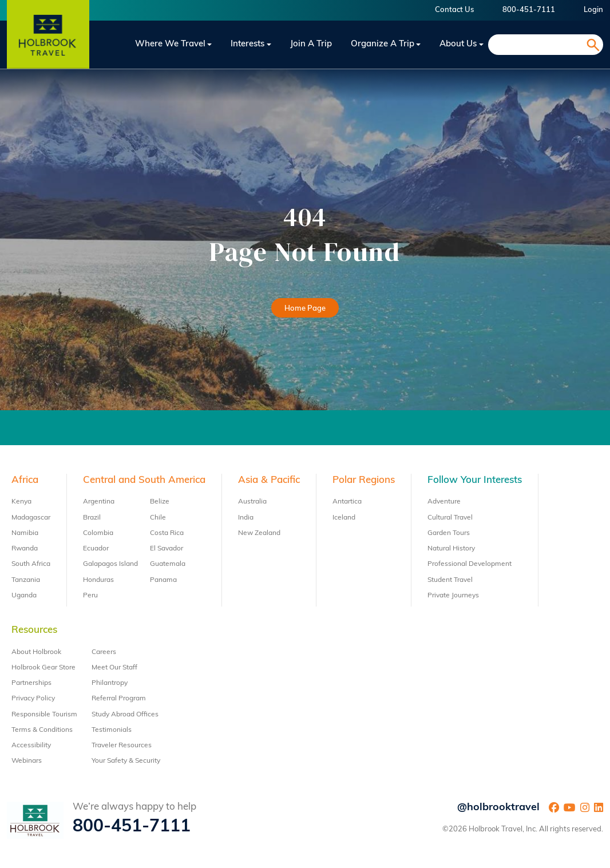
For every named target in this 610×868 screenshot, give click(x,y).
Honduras (98, 580)
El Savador (167, 549)
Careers (104, 652)
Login (593, 10)
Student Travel (450, 580)
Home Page (305, 309)
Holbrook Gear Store (43, 668)
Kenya (21, 502)
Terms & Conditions (42, 730)
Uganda (24, 596)
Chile (158, 518)
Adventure (444, 502)
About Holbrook (36, 652)
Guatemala (168, 564)
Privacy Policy (33, 699)
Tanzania (26, 580)
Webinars (27, 761)
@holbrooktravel (498, 808)
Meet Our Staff (114, 668)
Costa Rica (167, 533)
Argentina (99, 502)
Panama (163, 580)
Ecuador (96, 549)
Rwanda (25, 549)
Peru (90, 596)
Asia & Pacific (269, 480)
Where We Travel (170, 44)
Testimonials (112, 730)
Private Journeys (453, 596)
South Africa (31, 564)
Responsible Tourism (44, 715)
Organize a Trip (383, 44)
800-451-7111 (529, 10)
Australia (252, 502)
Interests (247, 44)
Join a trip (311, 44)
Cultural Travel (450, 518)
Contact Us (454, 10)
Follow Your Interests (475, 480)
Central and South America (144, 480)
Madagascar (31, 518)
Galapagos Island (110, 564)
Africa (25, 480)
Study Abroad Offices (125, 715)
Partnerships (31, 683)
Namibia (25, 533)
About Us (458, 44)
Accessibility (31, 746)
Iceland (344, 518)
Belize (160, 502)
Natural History (451, 549)
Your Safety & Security (126, 761)
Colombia (98, 533)
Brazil (92, 518)
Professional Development (470, 564)
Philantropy (110, 683)
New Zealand (259, 533)
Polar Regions (364, 480)
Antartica (347, 502)
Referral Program (119, 699)
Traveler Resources (122, 746)
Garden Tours (449, 533)
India (246, 518)
